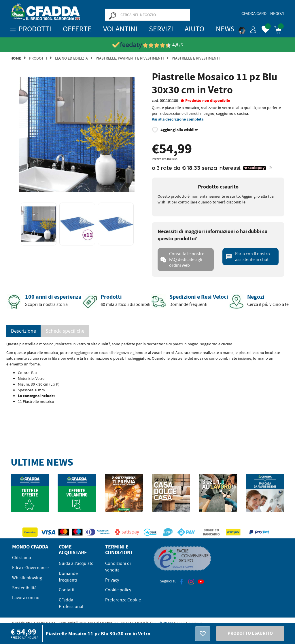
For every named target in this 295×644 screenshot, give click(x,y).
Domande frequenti (68, 577)
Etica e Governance (30, 568)
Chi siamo (22, 558)
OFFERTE (77, 29)
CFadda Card (254, 14)
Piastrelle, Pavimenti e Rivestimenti (130, 58)
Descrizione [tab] (23, 331)
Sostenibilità (24, 588)
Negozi (277, 14)
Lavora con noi (26, 598)
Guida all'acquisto (76, 563)
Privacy (112, 580)
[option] (77, 134)
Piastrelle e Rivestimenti (196, 58)
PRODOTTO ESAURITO (250, 633)
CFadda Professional (71, 603)
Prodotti (38, 58)
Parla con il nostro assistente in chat (248, 257)
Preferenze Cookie (123, 600)
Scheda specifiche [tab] (65, 331)
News (225, 29)
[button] (247, 29)
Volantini (120, 29)
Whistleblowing (27, 578)
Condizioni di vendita (118, 567)
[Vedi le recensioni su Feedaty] (148, 45)
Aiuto (194, 29)
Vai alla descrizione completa (178, 119)
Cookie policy (118, 590)
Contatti (67, 590)
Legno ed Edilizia (71, 58)
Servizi (161, 29)
